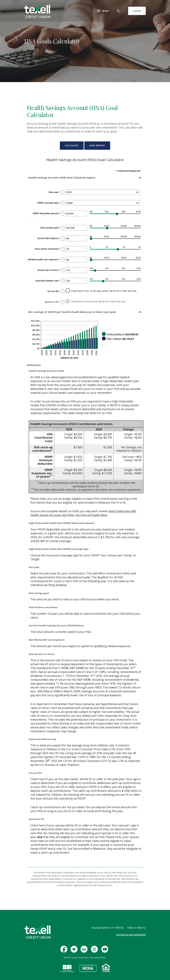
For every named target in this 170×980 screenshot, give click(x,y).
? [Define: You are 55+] (63, 291)
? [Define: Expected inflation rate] (63, 281)
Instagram (95, 951)
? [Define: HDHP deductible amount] (63, 213)
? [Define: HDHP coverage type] (63, 203)
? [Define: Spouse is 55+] (63, 302)
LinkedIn (85, 951)
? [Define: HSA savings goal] (63, 228)
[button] (85, 178)
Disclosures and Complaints (131, 935)
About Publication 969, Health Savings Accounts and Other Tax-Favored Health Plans (84, 513)
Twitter (75, 951)
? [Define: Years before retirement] (63, 249)
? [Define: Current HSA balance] (63, 238)
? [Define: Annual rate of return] (63, 270)
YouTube (106, 951)
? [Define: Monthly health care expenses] (63, 260)
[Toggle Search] (118, 11)
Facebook (65, 951)
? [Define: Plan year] (63, 192)
